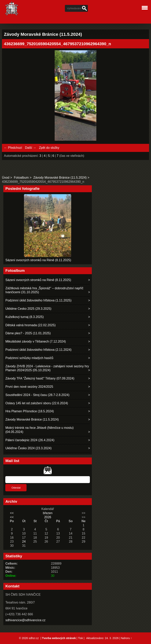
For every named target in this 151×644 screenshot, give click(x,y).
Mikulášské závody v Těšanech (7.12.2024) (35, 341)
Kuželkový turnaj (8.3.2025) (24, 317)
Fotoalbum (21, 178)
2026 (48, 517)
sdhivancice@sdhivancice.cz (25, 620)
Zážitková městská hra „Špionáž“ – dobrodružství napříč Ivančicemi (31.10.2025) (44, 290)
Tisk (81, 638)
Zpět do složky (49, 148)
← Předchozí (13, 148)
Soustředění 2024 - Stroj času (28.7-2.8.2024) (37, 395)
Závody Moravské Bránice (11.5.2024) (60, 178)
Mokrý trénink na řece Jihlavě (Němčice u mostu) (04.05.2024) (39, 430)
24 (24, 542)
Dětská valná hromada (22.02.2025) (30, 325)
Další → (31, 148)
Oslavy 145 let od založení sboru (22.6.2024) (37, 403)
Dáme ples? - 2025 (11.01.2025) (28, 333)
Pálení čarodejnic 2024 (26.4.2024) (30, 440)
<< (12, 513)
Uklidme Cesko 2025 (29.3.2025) (28, 309)
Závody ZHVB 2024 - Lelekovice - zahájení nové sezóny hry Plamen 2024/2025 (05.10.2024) (47, 368)
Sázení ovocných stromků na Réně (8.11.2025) (38, 260)
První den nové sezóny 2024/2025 (29, 387)
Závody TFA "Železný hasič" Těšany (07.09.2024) (40, 378)
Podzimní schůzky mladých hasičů (29, 358)
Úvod (6, 178)
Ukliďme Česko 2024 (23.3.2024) (28, 448)
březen (48, 513)
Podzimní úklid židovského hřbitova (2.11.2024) (38, 350)
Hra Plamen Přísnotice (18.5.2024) (29, 411)
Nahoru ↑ (127, 638)
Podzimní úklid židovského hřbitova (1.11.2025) (38, 300)
